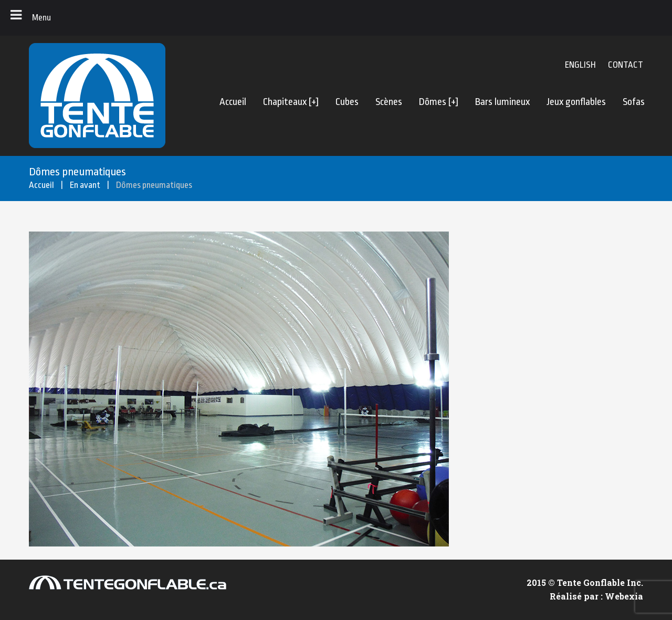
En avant (85, 185)
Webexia (624, 596)
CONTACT (626, 65)
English (580, 65)
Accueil (41, 185)
